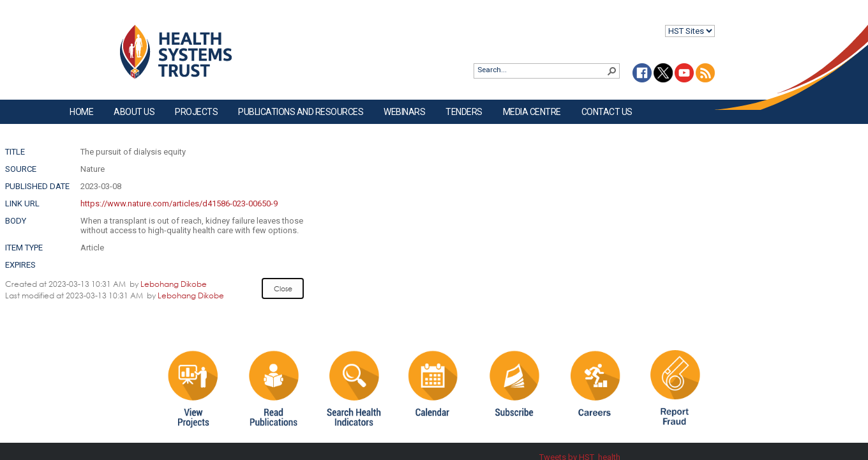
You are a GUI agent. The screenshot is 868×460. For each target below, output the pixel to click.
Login (11, 20)
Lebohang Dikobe (174, 284)
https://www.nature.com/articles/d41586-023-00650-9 (179, 203)
